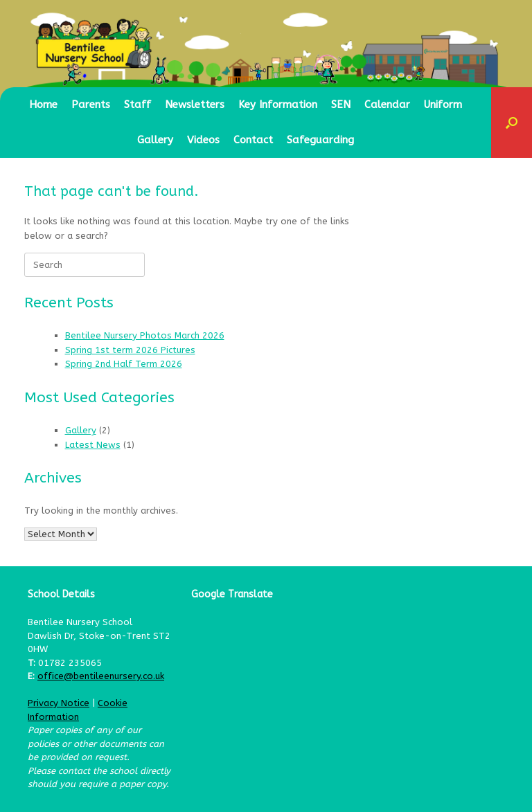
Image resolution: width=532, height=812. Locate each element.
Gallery (155, 140)
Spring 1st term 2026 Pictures (130, 350)
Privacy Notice (59, 703)
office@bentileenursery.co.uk (101, 676)
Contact (253, 140)
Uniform (443, 105)
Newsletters (195, 105)
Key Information (278, 105)
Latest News (93, 445)
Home (43, 105)
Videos (203, 140)
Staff (138, 105)
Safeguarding (320, 140)
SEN (341, 105)
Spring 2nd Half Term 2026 (124, 364)
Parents (91, 105)
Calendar (387, 105)
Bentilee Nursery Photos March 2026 (145, 335)
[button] (512, 123)
